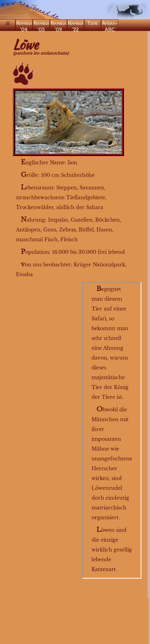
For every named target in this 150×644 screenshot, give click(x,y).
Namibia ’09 (58, 25)
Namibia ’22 (76, 25)
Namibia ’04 (24, 25)
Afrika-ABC (110, 25)
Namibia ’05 (41, 25)
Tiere (93, 23)
